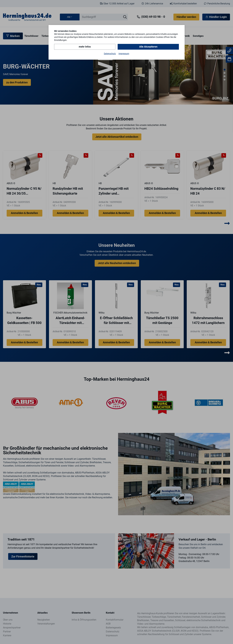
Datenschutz (110, 54)
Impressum (124, 54)
